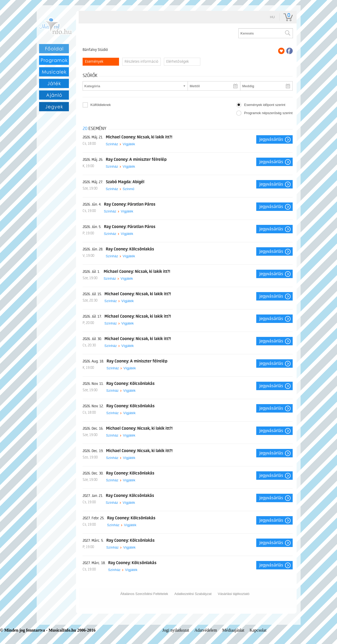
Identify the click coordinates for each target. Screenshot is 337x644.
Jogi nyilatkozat (176, 630)
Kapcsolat (258, 630)
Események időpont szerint (265, 105)
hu (272, 17)
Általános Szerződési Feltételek (144, 594)
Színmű (129, 189)
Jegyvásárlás (271, 139)
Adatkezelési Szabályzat (193, 594)
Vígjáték (129, 144)
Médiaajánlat (233, 630)
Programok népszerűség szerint (268, 113)
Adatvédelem (206, 630)
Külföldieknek (101, 105)
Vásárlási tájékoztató (234, 594)
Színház (112, 144)
